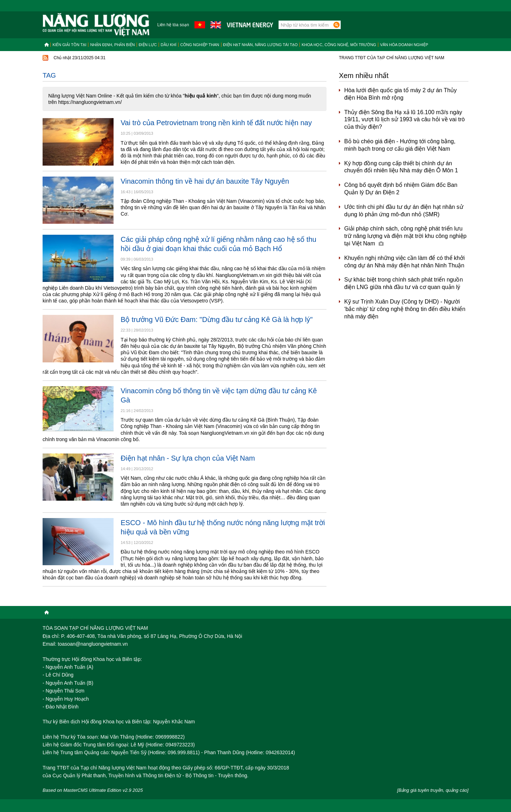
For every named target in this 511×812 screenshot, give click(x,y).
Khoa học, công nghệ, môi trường (339, 45)
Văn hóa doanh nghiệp (404, 45)
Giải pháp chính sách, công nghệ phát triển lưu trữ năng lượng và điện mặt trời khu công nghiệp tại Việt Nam (405, 236)
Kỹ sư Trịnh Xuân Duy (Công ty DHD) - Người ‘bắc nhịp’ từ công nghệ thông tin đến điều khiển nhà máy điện (405, 309)
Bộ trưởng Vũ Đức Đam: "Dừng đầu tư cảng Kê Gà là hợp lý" (217, 319)
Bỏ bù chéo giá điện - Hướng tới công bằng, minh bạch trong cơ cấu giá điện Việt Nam (400, 145)
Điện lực (148, 45)
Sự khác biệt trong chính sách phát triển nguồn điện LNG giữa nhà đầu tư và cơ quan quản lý (403, 283)
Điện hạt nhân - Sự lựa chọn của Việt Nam (188, 458)
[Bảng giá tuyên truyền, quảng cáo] (433, 790)
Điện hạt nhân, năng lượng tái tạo (260, 45)
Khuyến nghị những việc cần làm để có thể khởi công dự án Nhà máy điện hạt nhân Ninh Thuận (405, 262)
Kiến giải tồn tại (69, 45)
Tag (49, 75)
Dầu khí (169, 45)
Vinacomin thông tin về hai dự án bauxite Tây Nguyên (205, 181)
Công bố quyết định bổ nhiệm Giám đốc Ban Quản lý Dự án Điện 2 (401, 189)
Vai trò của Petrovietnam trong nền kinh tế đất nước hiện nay (216, 123)
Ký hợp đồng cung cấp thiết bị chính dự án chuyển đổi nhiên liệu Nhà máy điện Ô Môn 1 (401, 167)
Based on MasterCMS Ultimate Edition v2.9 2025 (93, 790)
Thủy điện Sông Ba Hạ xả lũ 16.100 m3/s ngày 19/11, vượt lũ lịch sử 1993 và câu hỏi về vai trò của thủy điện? (405, 120)
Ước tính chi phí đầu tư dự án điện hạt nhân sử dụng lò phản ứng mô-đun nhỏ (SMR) (404, 211)
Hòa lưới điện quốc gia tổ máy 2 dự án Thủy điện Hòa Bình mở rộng (400, 94)
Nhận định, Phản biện (112, 45)
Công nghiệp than (200, 45)
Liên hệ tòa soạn (173, 25)
